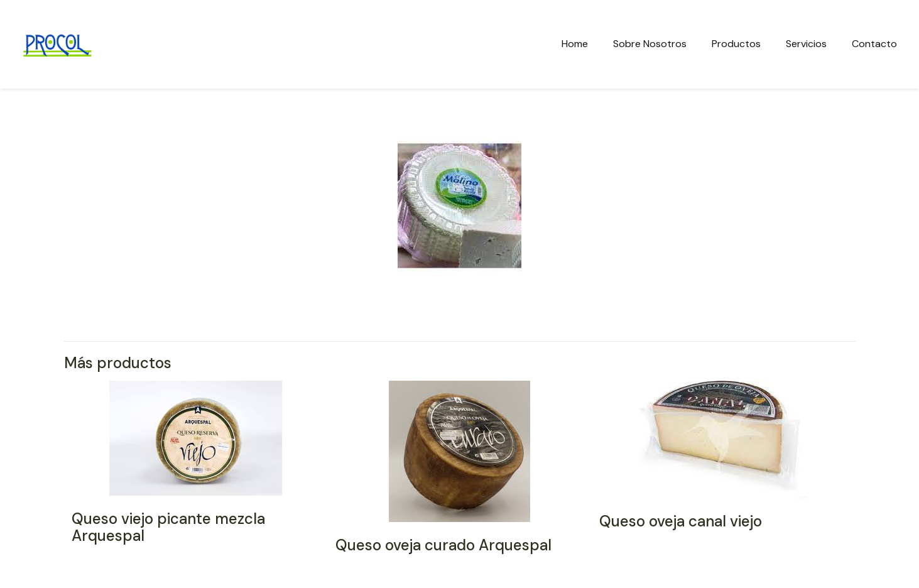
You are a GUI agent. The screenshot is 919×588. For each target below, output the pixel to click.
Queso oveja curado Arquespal (443, 545)
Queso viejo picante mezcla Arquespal (168, 527)
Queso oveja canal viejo (681, 521)
